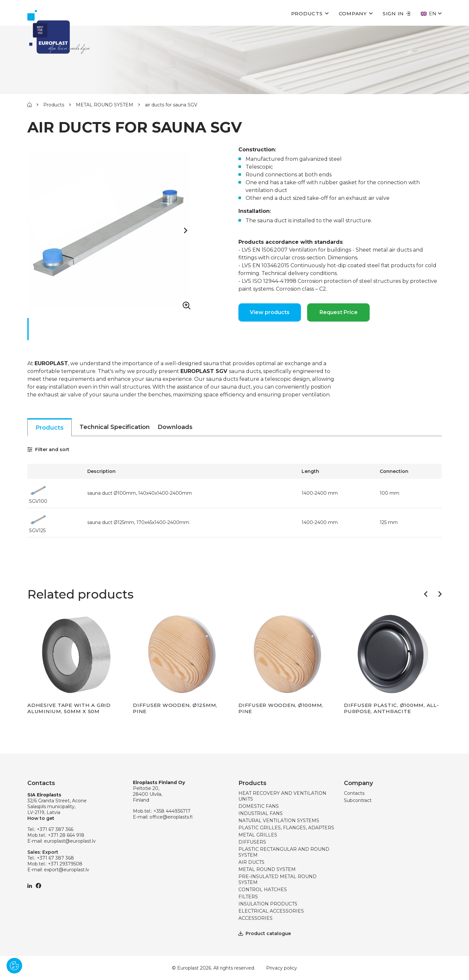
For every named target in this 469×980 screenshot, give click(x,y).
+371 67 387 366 (55, 829)
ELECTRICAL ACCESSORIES (271, 911)
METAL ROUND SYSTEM (105, 105)
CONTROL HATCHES (263, 890)
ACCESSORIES (256, 918)
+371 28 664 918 (66, 835)
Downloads (175, 427)
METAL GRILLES (258, 835)
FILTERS (248, 897)
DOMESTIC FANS (259, 806)
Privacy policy (282, 968)
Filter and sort (48, 449)
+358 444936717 (172, 811)
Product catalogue (265, 933)
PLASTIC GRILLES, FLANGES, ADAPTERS (286, 828)
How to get (41, 818)
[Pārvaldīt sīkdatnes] (14, 966)
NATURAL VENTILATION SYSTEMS (279, 821)
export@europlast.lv (67, 870)
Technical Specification (115, 427)
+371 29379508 (65, 864)
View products (270, 312)
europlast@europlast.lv (70, 841)
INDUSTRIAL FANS (261, 813)
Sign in (397, 14)
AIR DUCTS (251, 862)
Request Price (339, 312)
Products (307, 14)
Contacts (354, 793)
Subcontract (358, 800)
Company (353, 14)
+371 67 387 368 (55, 858)
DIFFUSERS (252, 842)
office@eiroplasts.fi (171, 817)
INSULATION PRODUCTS (268, 904)
